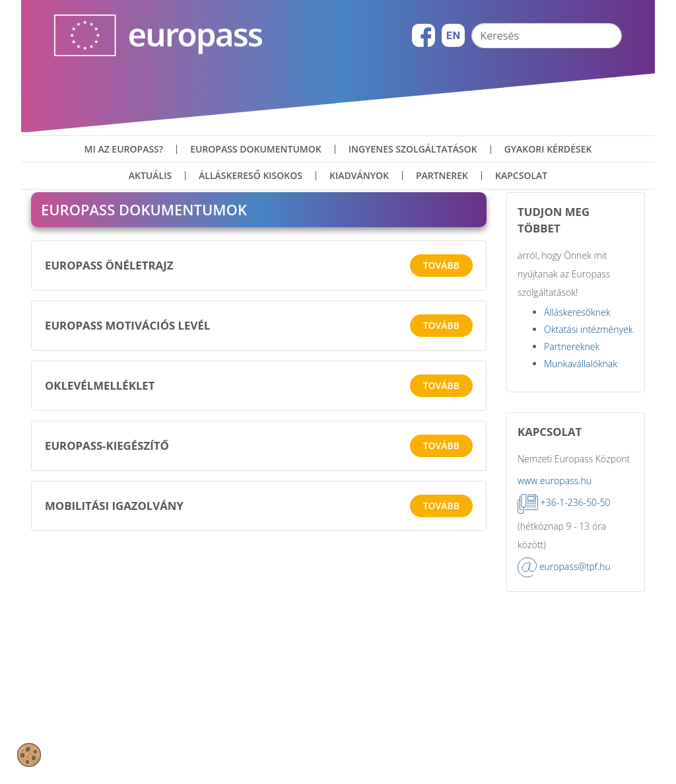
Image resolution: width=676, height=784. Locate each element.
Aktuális (150, 176)
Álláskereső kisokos (251, 176)
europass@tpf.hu (575, 636)
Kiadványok (359, 176)
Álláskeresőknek (577, 382)
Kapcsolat (521, 176)
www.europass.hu (555, 551)
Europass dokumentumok (256, 149)
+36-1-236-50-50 (576, 573)
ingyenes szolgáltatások (413, 149)
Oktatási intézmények (588, 399)
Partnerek (442, 176)
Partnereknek (572, 416)
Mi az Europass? (124, 149)
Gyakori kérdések (548, 149)
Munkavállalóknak (581, 434)
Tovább (441, 335)
